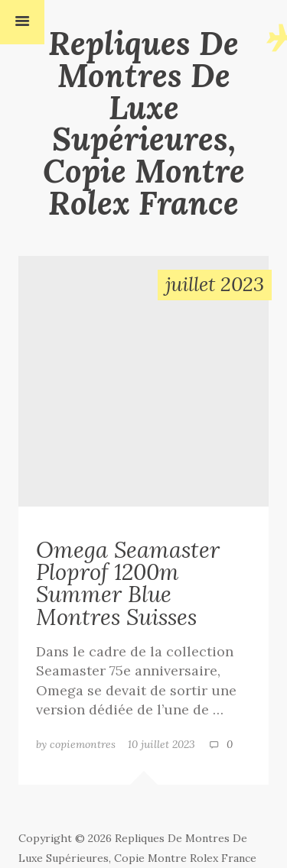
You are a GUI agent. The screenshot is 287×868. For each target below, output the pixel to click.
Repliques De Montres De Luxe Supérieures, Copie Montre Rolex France (144, 123)
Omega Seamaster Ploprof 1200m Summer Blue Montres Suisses (128, 583)
